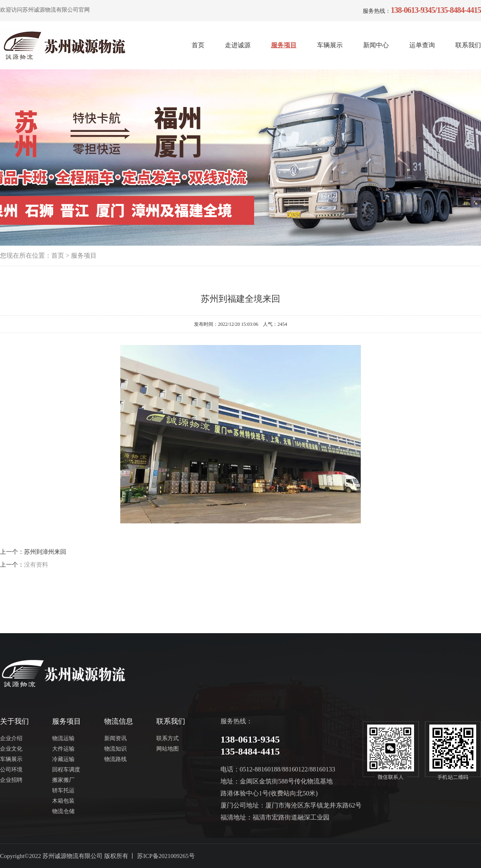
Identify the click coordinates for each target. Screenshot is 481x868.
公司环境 (11, 770)
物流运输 (63, 738)
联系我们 (468, 45)
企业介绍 (11, 738)
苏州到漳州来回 (45, 552)
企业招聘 (11, 780)
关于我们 (14, 721)
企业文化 (11, 749)
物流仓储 (63, 811)
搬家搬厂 (63, 780)
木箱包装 (63, 801)
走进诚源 (238, 45)
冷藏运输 (63, 759)
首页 (198, 45)
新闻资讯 (115, 738)
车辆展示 (330, 45)
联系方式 (168, 738)
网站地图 (168, 749)
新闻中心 (376, 45)
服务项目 (284, 45)
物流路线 (115, 759)
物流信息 (119, 721)
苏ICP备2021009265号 (166, 856)
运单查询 (422, 45)
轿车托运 (63, 790)
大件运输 (63, 749)
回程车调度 (66, 770)
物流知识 (115, 749)
